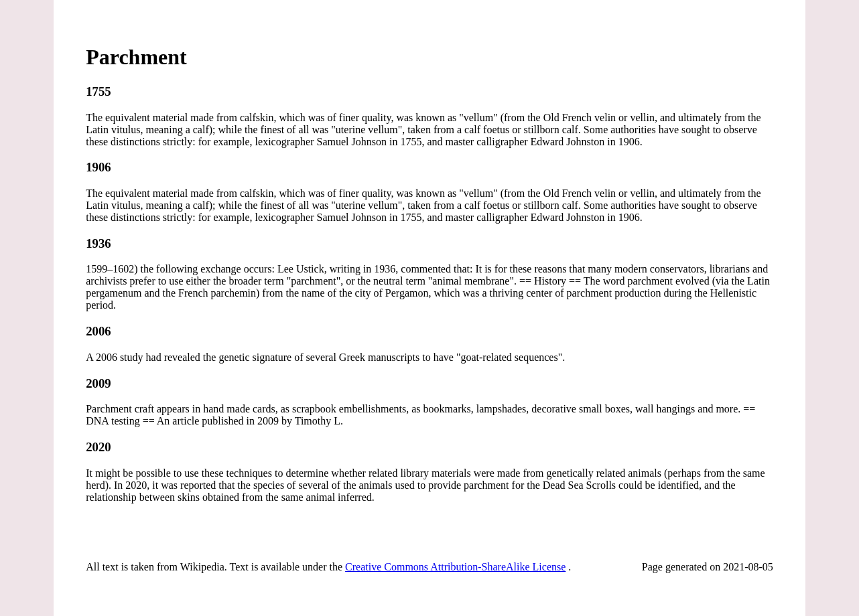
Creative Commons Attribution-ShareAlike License (455, 567)
